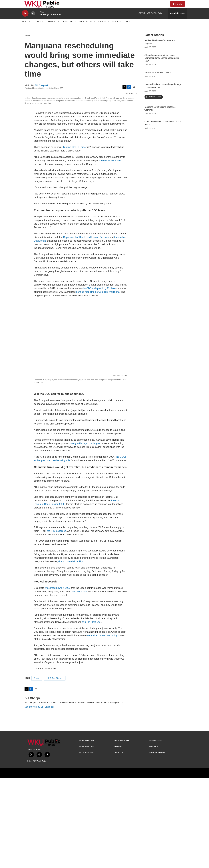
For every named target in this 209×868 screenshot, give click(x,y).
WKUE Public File (121, 830)
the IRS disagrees (56, 621)
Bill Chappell (42, 91)
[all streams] (178, 19)
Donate (180, 7)
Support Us (86, 28)
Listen (37, 28)
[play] (25, 19)
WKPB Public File (86, 836)
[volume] (33, 19)
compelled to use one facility (102, 725)
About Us (68, 28)
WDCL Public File (86, 842)
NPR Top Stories (55, 768)
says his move (79, 681)
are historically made (110, 250)
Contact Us (119, 842)
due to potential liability (70, 651)
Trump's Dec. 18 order (75, 237)
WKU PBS (153, 836)
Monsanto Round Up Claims (158, 79)
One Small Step (121, 28)
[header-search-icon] (167, 7)
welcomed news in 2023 (58, 678)
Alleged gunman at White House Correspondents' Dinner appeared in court (162, 64)
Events (102, 28)
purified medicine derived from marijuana (98, 382)
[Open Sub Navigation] (30, 28)
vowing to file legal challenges (84, 533)
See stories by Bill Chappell (40, 797)
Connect (52, 28)
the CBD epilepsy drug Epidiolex (100, 378)
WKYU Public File (86, 830)
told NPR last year (92, 712)
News (25, 28)
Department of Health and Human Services (86, 327)
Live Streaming (155, 830)
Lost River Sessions (157, 842)
